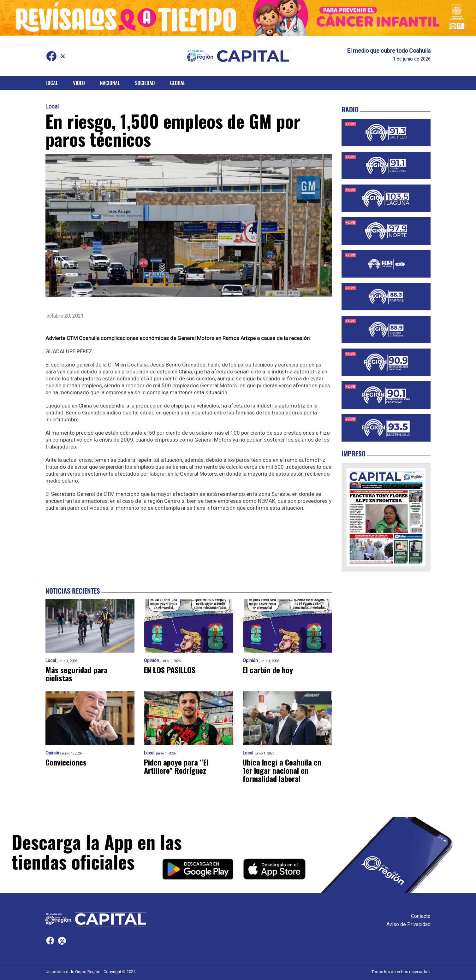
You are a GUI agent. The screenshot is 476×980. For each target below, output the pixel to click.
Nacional (110, 83)
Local (52, 83)
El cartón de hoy (268, 670)
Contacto (421, 916)
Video (79, 83)
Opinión (152, 661)
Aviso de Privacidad (408, 924)
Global (178, 83)
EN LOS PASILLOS (170, 670)
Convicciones (66, 762)
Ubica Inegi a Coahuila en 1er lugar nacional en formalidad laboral (282, 770)
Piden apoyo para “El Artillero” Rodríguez (176, 766)
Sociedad (145, 83)
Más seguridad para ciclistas (77, 674)
